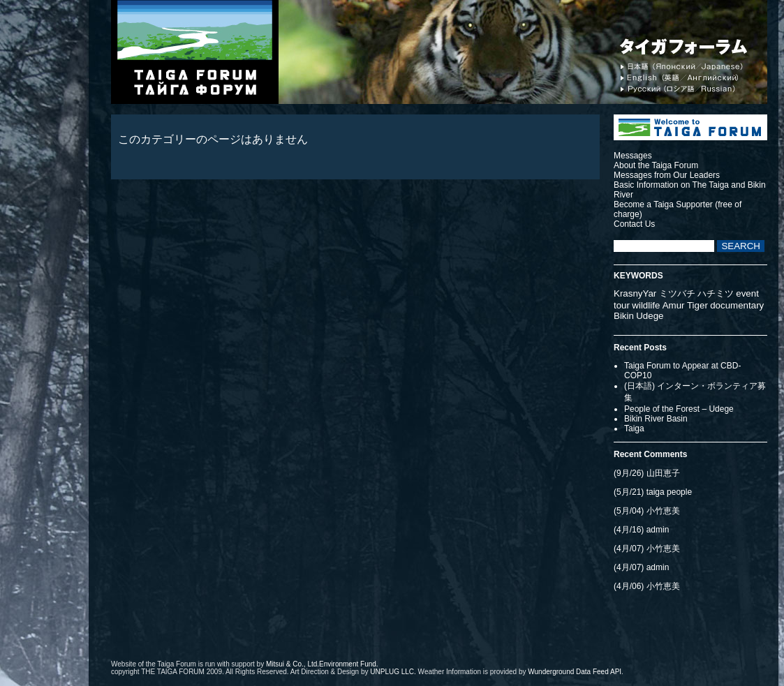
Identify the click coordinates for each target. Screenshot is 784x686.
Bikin (624, 316)
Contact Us (634, 224)
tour (622, 305)
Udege (650, 316)
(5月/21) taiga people (653, 492)
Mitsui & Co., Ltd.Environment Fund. (322, 664)
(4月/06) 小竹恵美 (647, 586)
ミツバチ (677, 293)
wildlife (646, 305)
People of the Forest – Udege (679, 409)
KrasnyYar (635, 293)
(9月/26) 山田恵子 (647, 473)
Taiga (634, 428)
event (747, 293)
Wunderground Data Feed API (575, 672)
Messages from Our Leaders (667, 175)
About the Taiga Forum (656, 165)
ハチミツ (716, 293)
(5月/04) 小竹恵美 (647, 511)
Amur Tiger (685, 305)
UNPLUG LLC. (393, 672)
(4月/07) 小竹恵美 (647, 549)
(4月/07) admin (641, 567)
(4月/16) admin (641, 530)
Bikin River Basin (656, 419)
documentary (737, 305)
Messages (633, 156)
